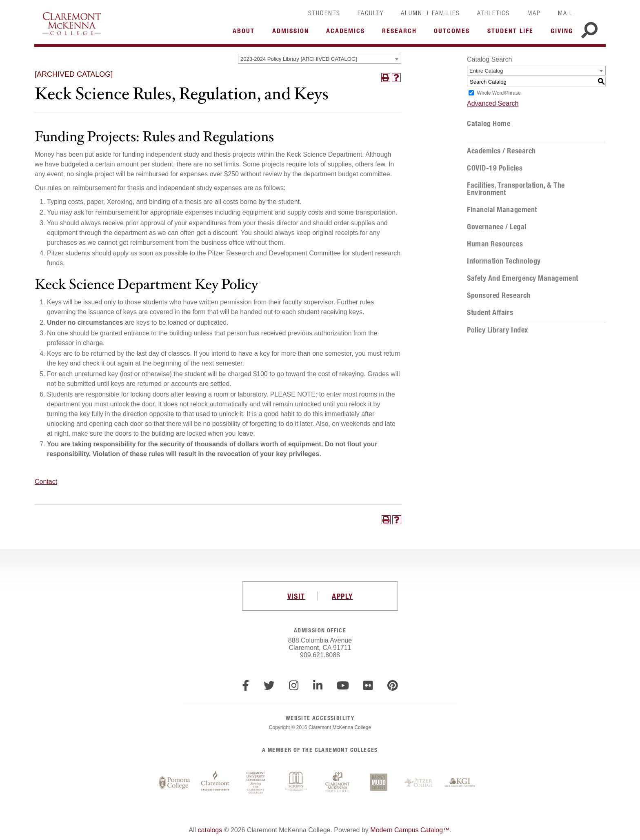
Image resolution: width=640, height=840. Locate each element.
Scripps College (297, 783)
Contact (46, 482)
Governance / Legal (497, 227)
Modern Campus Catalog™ (410, 830)
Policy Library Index (498, 330)
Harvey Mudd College (378, 783)
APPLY (342, 596)
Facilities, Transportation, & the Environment (516, 189)
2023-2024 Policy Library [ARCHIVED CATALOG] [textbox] (299, 59)
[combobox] (320, 59)
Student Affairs (490, 313)
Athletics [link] (493, 13)
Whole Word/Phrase (499, 93)
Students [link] (324, 13)
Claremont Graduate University (215, 783)
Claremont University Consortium (256, 783)
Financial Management (502, 210)
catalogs (210, 830)
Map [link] (534, 13)
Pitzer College (419, 783)
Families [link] (446, 13)
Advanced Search (493, 103)
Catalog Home (489, 124)
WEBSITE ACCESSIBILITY (320, 718)
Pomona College (174, 783)
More (246, 33)
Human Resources (495, 244)
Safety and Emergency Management (523, 278)
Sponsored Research (499, 295)
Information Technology (504, 261)
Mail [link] (566, 13)
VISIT (296, 596)
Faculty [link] (371, 13)
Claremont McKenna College (72, 24)
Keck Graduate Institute (460, 783)
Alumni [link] (413, 13)
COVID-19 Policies (495, 168)
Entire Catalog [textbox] (486, 71)
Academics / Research (501, 151)
